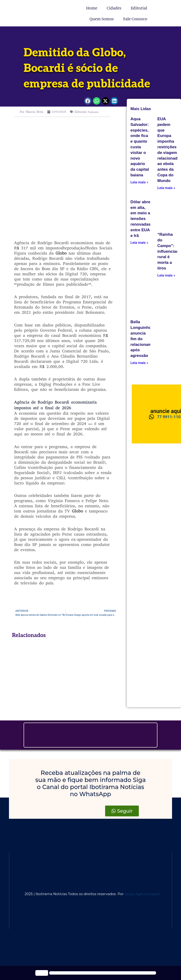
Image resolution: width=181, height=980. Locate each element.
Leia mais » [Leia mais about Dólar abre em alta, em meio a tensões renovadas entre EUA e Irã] (139, 243)
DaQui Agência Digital (144, 894)
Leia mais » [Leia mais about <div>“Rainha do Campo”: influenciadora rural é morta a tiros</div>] (166, 275)
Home (92, 8)
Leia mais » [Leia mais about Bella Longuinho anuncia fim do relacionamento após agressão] (139, 363)
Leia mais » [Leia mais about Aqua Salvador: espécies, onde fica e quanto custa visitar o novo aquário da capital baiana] (139, 182)
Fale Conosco (135, 19)
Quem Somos (102, 19)
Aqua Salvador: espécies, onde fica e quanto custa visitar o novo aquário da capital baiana (140, 147)
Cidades (114, 8)
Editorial (139, 8)
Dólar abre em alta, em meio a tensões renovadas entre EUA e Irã (141, 219)
